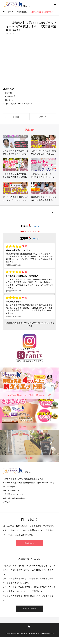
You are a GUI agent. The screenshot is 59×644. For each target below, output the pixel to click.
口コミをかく (29, 543)
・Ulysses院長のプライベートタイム (18, 104)
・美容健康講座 (9, 96)
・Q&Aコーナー (9, 100)
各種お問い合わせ (29, 609)
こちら (37, 349)
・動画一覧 (7, 93)
